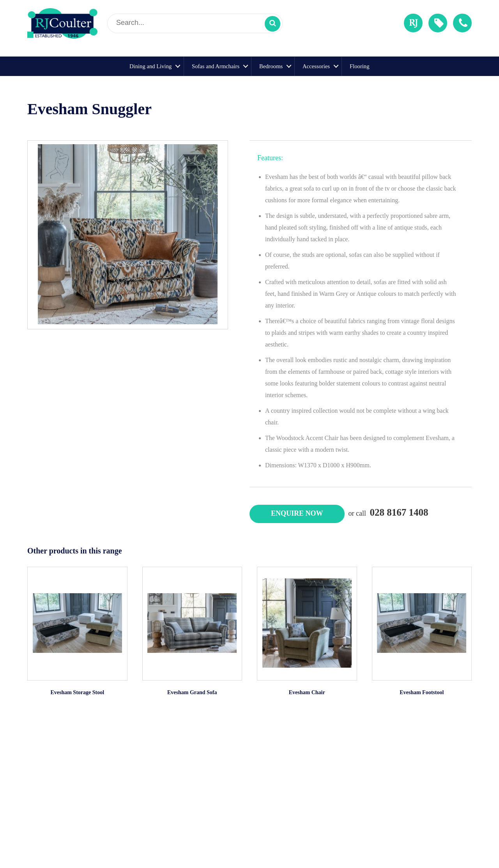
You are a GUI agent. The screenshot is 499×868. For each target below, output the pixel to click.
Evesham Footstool (422, 692)
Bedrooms (271, 66)
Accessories (316, 66)
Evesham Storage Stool (77, 692)
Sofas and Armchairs (216, 66)
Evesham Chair (307, 692)
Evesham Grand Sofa (192, 692)
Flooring (360, 66)
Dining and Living (150, 66)
